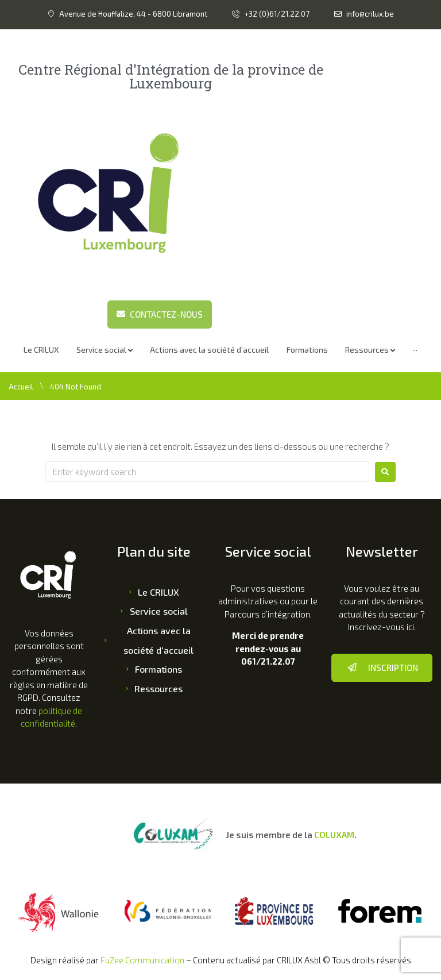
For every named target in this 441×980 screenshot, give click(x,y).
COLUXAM (334, 835)
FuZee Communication (142, 960)
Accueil (21, 386)
